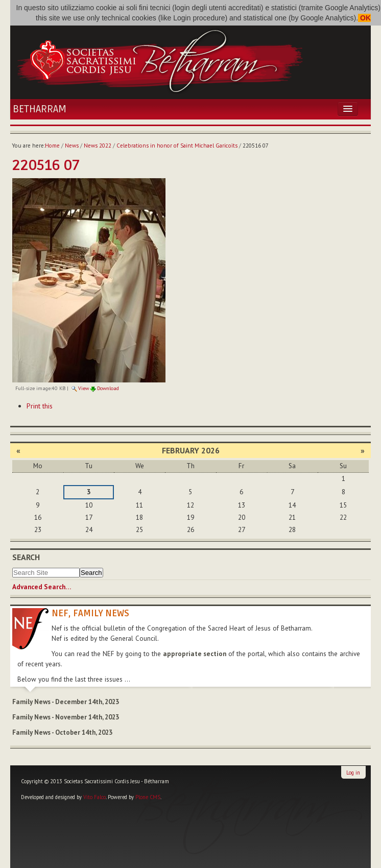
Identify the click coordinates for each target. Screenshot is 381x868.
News (72, 146)
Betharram (40, 109)
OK (364, 18)
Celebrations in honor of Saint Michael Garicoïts (177, 146)
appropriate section (195, 654)
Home (52, 146)
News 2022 (98, 146)
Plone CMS (148, 797)
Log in (353, 773)
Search (26, 557)
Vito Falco (94, 797)
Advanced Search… (42, 587)
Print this (40, 406)
